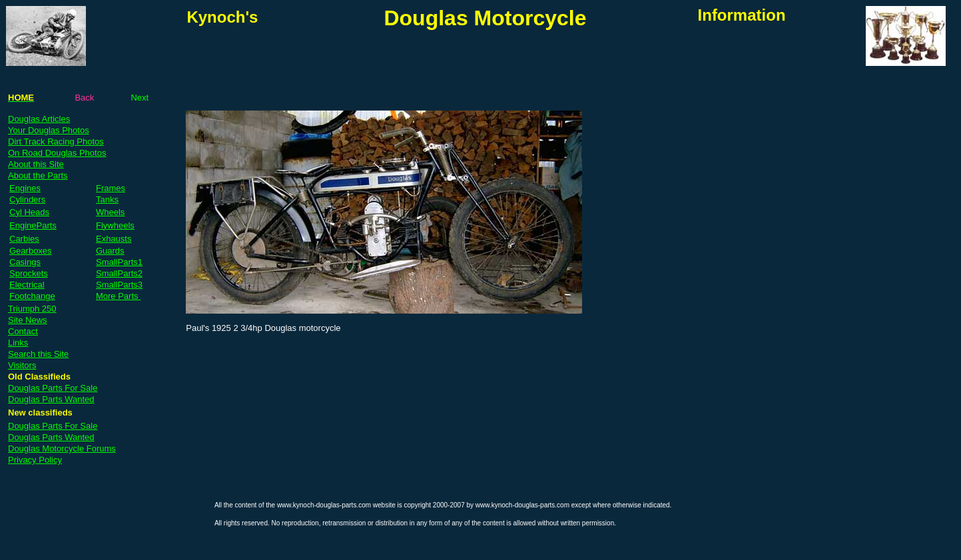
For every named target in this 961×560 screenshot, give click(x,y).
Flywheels (115, 225)
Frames (111, 188)
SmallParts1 (119, 262)
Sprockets (29, 273)
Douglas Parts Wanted (51, 399)
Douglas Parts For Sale (53, 388)
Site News (28, 320)
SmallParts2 (119, 273)
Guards (110, 251)
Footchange (32, 296)
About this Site (36, 164)
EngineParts (33, 225)
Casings (25, 262)
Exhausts (114, 239)
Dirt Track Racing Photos (56, 141)
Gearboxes (31, 251)
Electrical (27, 285)
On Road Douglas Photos (57, 153)
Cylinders (27, 199)
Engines (25, 188)
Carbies (24, 239)
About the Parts (38, 175)
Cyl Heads (29, 212)
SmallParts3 (119, 285)
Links (18, 343)
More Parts (118, 296)
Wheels (110, 212)
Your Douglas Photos (49, 130)
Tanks (107, 199)
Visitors (22, 365)
